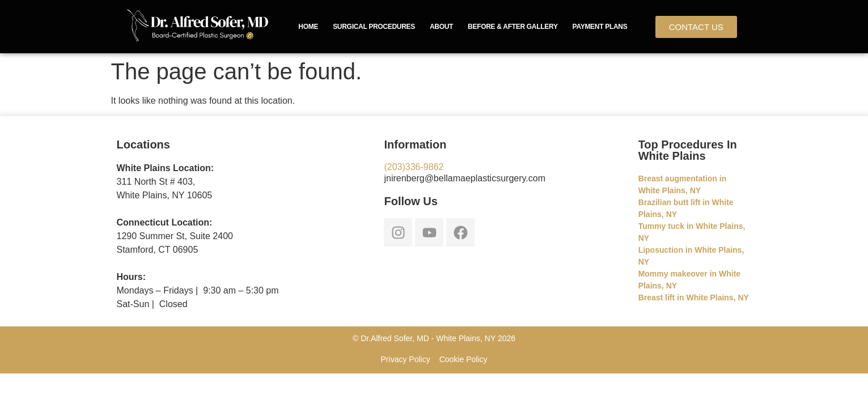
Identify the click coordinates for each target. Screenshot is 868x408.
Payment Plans (600, 27)
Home (308, 27)
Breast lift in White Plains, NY (694, 297)
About (441, 27)
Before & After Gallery (513, 27)
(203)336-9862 (414, 167)
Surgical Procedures (374, 27)
